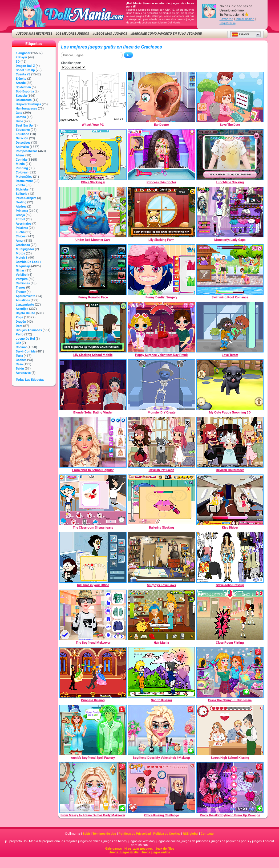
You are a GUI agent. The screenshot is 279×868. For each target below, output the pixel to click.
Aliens (20, 155)
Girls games (114, 849)
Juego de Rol (25, 339)
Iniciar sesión (245, 19)
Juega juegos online (156, 852)
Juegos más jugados (110, 34)
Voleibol (22, 275)
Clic (18, 343)
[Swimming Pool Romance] (230, 270)
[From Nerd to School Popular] (93, 442)
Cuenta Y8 (23, 74)
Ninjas (20, 270)
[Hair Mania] (161, 615)
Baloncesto (24, 100)
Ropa (19, 317)
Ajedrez (21, 206)
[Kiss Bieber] (230, 500)
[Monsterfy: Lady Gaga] (230, 212)
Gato (19, 113)
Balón (20, 368)
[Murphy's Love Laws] (161, 557)
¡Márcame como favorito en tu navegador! (166, 34)
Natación (22, 138)
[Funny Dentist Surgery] (161, 270)
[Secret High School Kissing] (230, 730)
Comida (21, 160)
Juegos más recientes (34, 34)
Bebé (19, 121)
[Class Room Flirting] (230, 615)
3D (18, 62)
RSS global (191, 834)
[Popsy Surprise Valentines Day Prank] (161, 327)
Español (241, 34)
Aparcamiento (26, 296)
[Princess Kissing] (93, 672)
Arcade (21, 83)
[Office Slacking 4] (93, 155)
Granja (20, 215)
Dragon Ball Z (25, 66)
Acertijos (22, 309)
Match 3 (22, 258)
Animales (22, 147)
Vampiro (22, 279)
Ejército (21, 79)
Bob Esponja (25, 91)
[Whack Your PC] (93, 97)
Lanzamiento (25, 305)
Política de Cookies (167, 834)
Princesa (22, 211)
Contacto (207, 834)
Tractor (21, 292)
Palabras (22, 228)
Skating (21, 202)
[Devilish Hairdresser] (230, 442)
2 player (21, 57)
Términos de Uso (104, 834)
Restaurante (24, 181)
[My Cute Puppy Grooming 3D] (230, 385)
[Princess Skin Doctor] (161, 155)
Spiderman (23, 87)
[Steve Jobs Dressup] (230, 557)
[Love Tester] (230, 327)
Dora (19, 326)
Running (22, 168)
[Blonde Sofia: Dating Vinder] (93, 385)
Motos (20, 253)
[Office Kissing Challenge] (161, 788)
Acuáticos (23, 300)
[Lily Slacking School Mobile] (93, 327)
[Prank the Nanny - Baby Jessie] (230, 672)
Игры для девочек (139, 849)
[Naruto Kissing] (161, 672)
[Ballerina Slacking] (161, 500)
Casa (19, 364)
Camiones (23, 283)
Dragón (21, 322)
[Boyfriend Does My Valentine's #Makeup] (161, 730)
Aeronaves (23, 373)
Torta (19, 356)
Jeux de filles (165, 849)
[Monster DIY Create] (161, 385)
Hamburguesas (26, 108)
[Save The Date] (230, 97)
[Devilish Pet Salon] (161, 442)
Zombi (20, 185)
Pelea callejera (26, 198)
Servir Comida (26, 351)
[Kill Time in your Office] (93, 557)
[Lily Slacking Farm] (161, 212)
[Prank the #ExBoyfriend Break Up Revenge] (230, 788)
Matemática (24, 177)
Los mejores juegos (72, 34)
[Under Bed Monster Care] (93, 212)
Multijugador (25, 249)
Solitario (22, 194)
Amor (20, 241)
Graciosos (23, 245)
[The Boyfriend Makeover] (93, 615)
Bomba (21, 117)
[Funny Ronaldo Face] (93, 270)
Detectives (23, 143)
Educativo (23, 130)
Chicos (21, 236)
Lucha (20, 232)
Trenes (21, 287)
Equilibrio (23, 134)
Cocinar (21, 347)
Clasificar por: (71, 63)
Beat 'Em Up (24, 125)
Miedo (20, 164)
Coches (21, 360)
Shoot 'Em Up (25, 70)
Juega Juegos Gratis (124, 852)
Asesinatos (24, 224)
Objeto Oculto (25, 313)
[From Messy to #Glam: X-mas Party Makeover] (93, 788)
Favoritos (226, 19)
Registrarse (228, 23)
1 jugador (23, 53)
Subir (86, 834)
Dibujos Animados (29, 330)
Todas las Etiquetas (30, 380)
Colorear (22, 172)
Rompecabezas (27, 151)
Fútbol (20, 219)
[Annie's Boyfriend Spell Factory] (93, 730)
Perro (20, 334)
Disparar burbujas (28, 104)
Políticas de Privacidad (135, 834)
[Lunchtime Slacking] (230, 155)
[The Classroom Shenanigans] (93, 500)
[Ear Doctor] (161, 97)
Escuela (21, 96)
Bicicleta (22, 189)
